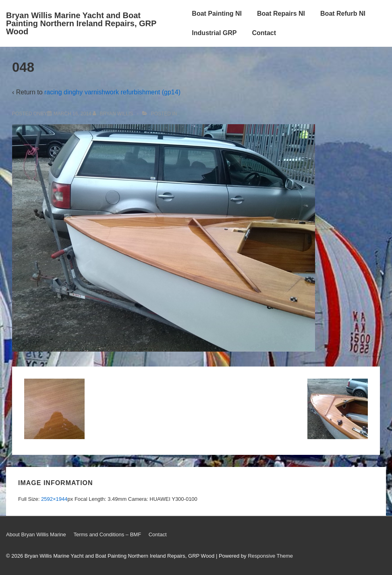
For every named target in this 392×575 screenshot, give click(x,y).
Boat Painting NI (217, 14)
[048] (73, 114)
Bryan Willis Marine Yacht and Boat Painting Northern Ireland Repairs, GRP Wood (81, 23)
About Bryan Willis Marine (36, 534)
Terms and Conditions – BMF (107, 534)
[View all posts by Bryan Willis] (114, 114)
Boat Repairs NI (281, 14)
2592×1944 (54, 499)
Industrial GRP (214, 33)
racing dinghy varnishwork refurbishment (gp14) (112, 92)
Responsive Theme (270, 556)
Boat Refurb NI (343, 14)
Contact (264, 33)
